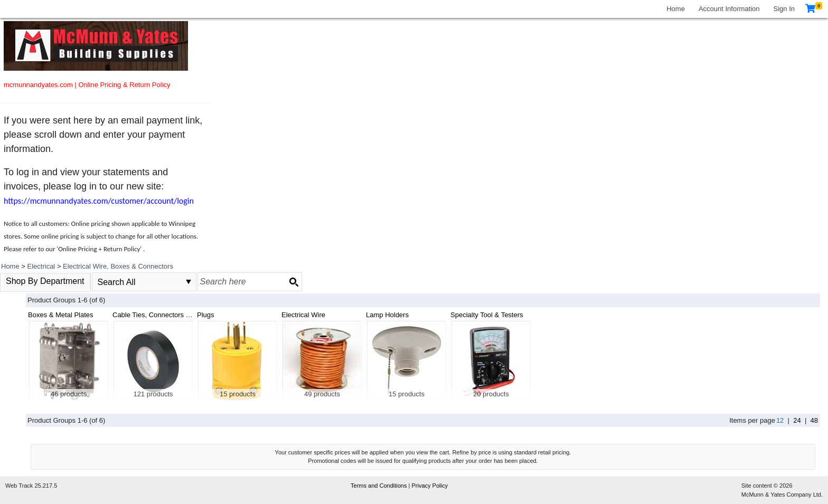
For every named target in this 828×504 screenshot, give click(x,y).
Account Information (729, 9)
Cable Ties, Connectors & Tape (160, 315)
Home (676, 9)
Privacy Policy (429, 486)
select (189, 282)
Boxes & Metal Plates (61, 315)
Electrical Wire (303, 315)
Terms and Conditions (379, 486)
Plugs (206, 315)
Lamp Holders (387, 315)
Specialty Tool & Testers (487, 315)
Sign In (784, 9)
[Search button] (294, 282)
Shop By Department (45, 281)
